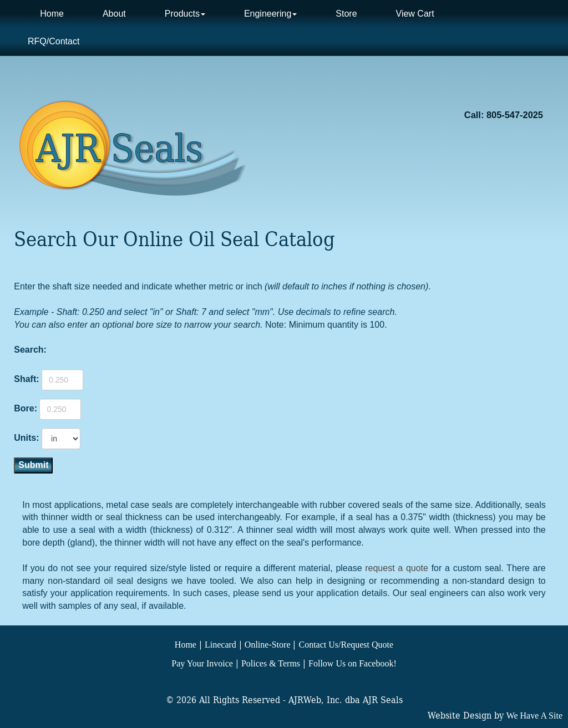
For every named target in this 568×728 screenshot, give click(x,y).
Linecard (220, 645)
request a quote (397, 568)
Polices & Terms (271, 663)
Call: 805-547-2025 (504, 115)
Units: (26, 438)
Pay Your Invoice (202, 663)
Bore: (26, 408)
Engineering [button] (270, 14)
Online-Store (268, 645)
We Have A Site (534, 716)
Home (52, 14)
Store (346, 14)
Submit (33, 465)
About (114, 14)
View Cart (415, 14)
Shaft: (26, 379)
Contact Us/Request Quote (346, 645)
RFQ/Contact (54, 41)
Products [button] (185, 14)
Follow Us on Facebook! (353, 663)
